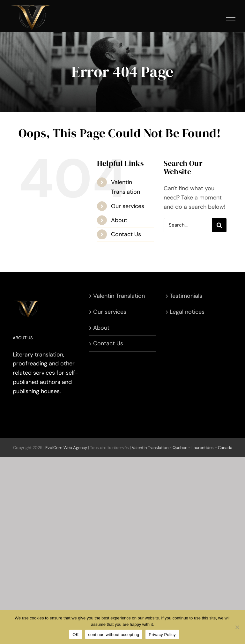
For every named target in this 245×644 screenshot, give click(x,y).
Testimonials (186, 296)
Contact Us (126, 234)
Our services (128, 206)
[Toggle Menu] (231, 18)
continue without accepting (114, 635)
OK (75, 635)
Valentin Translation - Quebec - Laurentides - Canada (182, 448)
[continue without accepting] (237, 627)
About (119, 220)
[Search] (219, 225)
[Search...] (188, 225)
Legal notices (187, 312)
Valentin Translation (119, 296)
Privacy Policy (162, 635)
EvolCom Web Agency (66, 448)
